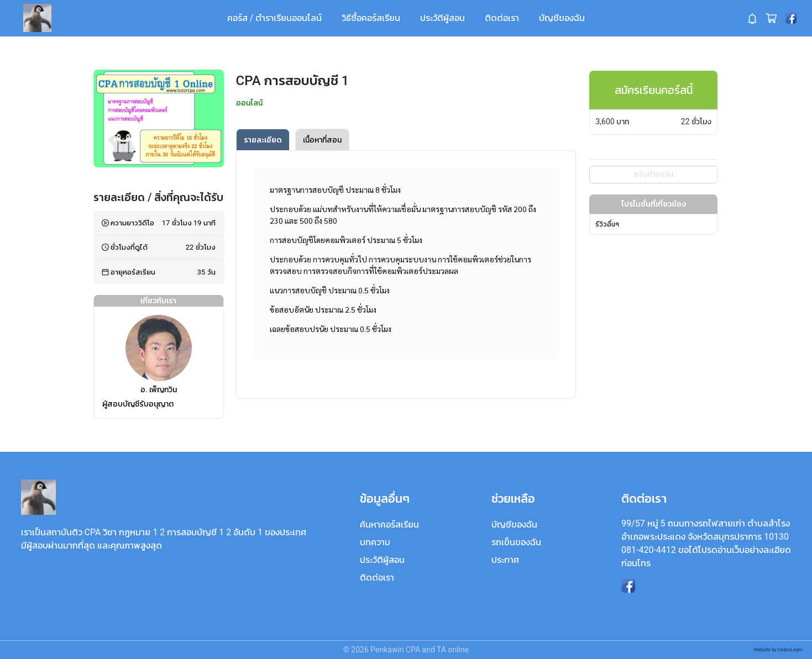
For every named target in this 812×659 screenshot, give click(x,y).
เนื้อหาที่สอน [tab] (322, 140)
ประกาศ (505, 560)
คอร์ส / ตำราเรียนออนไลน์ (275, 18)
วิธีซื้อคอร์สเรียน (371, 18)
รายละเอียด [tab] (263, 140)
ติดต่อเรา (502, 18)
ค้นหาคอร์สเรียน (389, 524)
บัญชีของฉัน (562, 18)
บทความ (375, 542)
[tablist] (406, 140)
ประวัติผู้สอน (442, 18)
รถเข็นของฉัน (516, 542)
